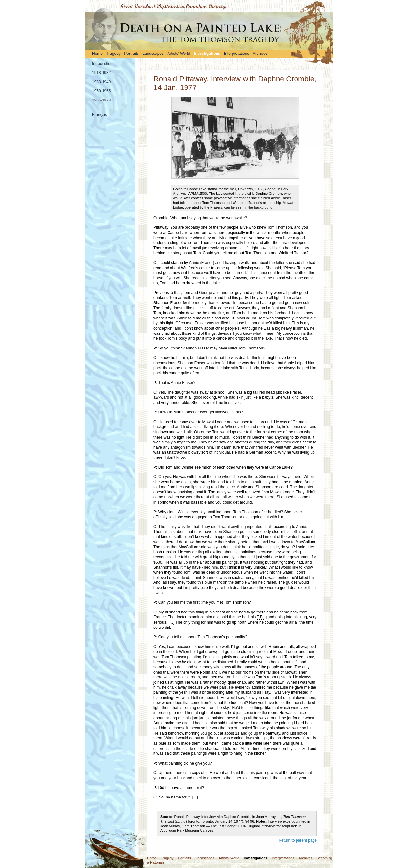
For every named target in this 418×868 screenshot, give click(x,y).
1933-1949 (101, 82)
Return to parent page (298, 840)
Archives (260, 54)
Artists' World (179, 54)
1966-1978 (101, 100)
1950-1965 (101, 91)
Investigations (207, 54)
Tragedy (113, 54)
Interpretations (237, 54)
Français (100, 115)
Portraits (131, 54)
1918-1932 (101, 73)
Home (97, 54)
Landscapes (153, 54)
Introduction (102, 64)
